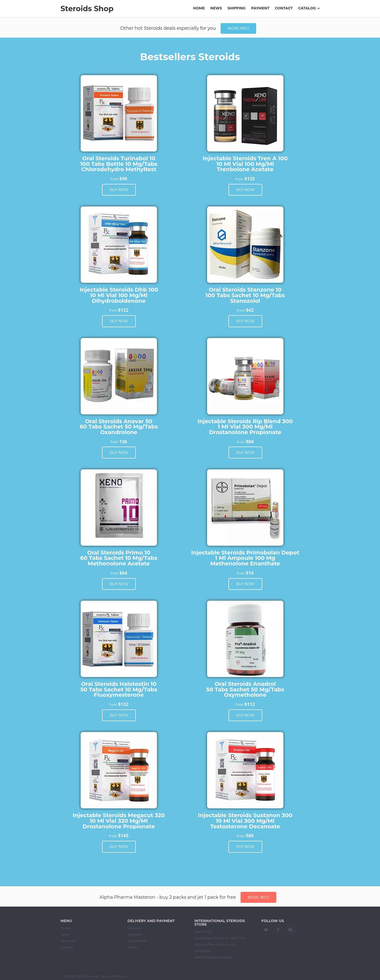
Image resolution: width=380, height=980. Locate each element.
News (216, 8)
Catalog (309, 8)
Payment (260, 8)
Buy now (119, 190)
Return (133, 947)
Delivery (134, 928)
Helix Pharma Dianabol (213, 957)
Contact (284, 8)
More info (238, 28)
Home (199, 8)
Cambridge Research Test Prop (220, 938)
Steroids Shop (87, 9)
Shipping (237, 8)
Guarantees (137, 941)
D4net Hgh (203, 932)
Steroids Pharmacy (113, 976)
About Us (68, 941)
